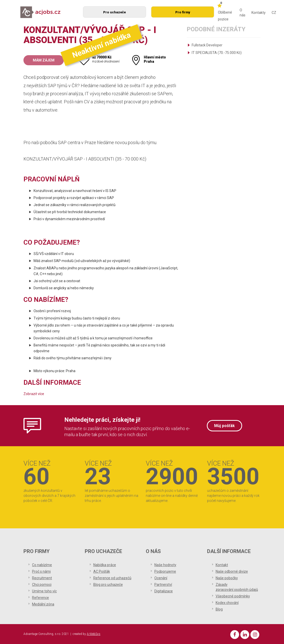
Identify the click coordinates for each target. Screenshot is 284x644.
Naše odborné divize (232, 571)
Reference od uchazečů (112, 578)
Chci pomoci (42, 585)
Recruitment (42, 578)
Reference (40, 598)
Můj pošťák (224, 426)
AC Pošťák (102, 571)
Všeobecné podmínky (233, 596)
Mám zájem (44, 60)
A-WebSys (94, 634)
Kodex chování (227, 603)
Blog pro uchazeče (108, 585)
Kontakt (222, 565)
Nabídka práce (105, 565)
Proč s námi (41, 571)
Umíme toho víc (44, 591)
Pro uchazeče (115, 12)
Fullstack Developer (207, 45)
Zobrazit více (34, 394)
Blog (219, 609)
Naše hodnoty (165, 565)
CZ (274, 13)
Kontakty (259, 13)
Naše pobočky (227, 578)
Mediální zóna (43, 604)
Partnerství (163, 585)
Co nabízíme (42, 565)
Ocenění (161, 578)
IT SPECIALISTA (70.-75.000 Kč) (217, 53)
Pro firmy (183, 12)
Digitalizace (164, 591)
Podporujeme (165, 571)
